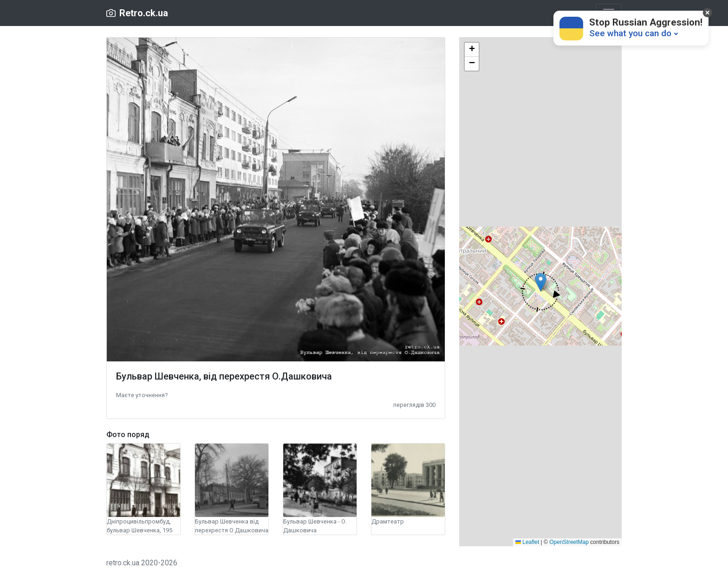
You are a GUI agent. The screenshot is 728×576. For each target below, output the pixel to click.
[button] (142, 395)
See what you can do (630, 33)
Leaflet (527, 542)
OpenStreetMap (569, 542)
